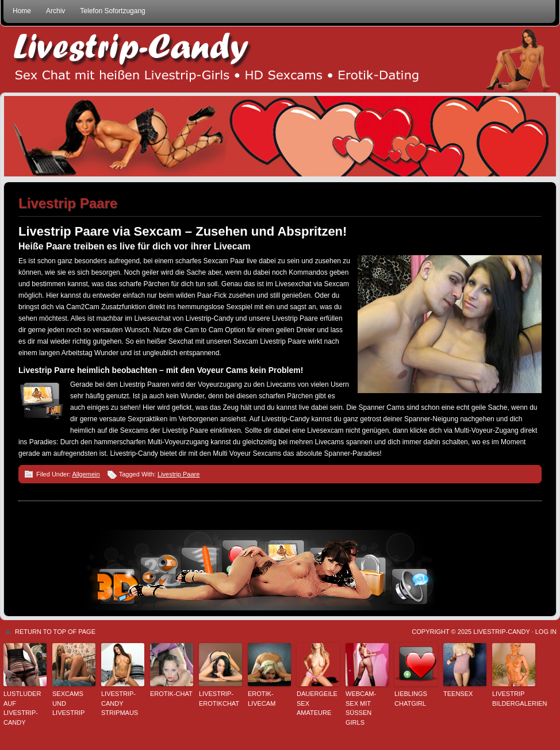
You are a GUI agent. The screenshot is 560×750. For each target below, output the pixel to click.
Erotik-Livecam (262, 699)
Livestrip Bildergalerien (514, 699)
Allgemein (86, 474)
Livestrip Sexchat (280, 59)
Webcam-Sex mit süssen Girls (361, 708)
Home (22, 11)
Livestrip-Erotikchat (219, 699)
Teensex (458, 694)
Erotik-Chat (171, 694)
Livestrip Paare (179, 474)
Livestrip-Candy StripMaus (120, 703)
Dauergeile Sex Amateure (317, 703)
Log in (546, 632)
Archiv (55, 11)
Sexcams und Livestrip (68, 703)
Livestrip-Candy (501, 632)
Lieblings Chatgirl (411, 699)
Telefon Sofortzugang (112, 11)
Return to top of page (55, 632)
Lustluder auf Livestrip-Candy (22, 708)
